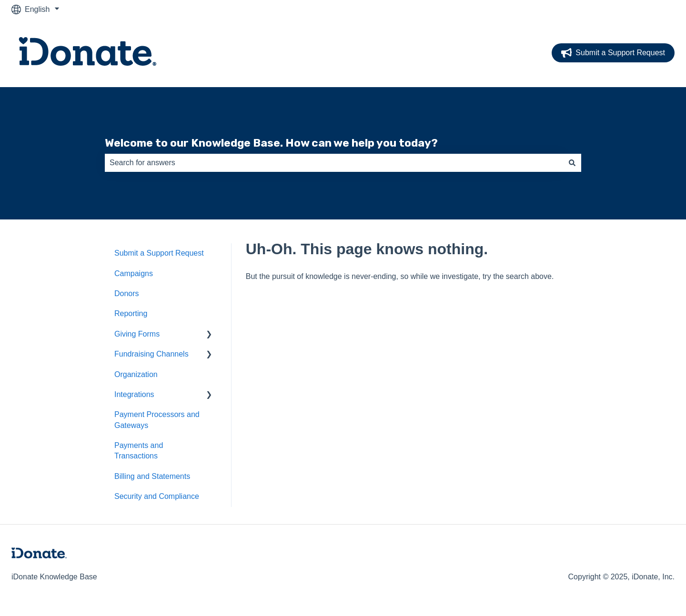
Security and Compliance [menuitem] (157, 496)
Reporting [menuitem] (131, 313)
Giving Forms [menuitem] (137, 334)
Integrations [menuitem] (134, 394)
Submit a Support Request (613, 53)
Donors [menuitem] (127, 293)
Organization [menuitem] (136, 374)
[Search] (572, 163)
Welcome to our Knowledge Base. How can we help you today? (271, 143)
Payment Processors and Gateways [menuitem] (157, 420)
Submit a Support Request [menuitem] (159, 253)
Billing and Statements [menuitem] (152, 476)
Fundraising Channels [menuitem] (151, 354)
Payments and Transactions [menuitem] (139, 451)
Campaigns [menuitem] (134, 273)
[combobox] (334, 163)
